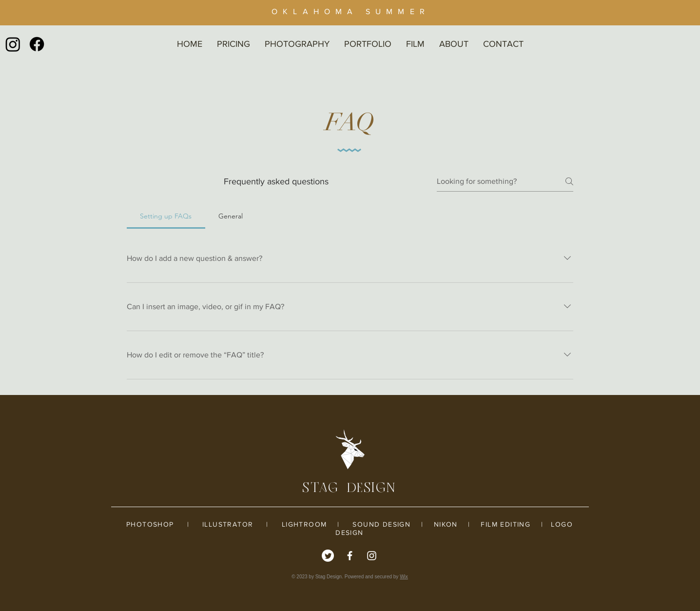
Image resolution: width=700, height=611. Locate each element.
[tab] (166, 216)
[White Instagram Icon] (372, 556)
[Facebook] (37, 44)
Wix (404, 577)
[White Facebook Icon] (350, 556)
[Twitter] (328, 556)
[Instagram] (13, 44)
